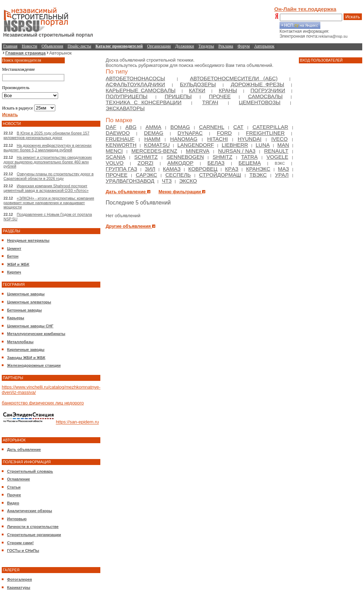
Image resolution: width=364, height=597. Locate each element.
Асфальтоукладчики (135, 84)
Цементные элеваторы (29, 302)
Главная (10, 46)
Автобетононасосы (135, 78)
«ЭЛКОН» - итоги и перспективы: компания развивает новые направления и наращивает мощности (49, 203)
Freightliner (265, 133)
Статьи (14, 487)
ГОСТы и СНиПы (23, 551)
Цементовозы (259, 102)
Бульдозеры (198, 84)
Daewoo (118, 133)
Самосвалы (265, 96)
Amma (153, 127)
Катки (197, 90)
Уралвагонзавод (130, 181)
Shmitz (222, 157)
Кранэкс (258, 169)
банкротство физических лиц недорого (43, 403)
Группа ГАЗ (121, 169)
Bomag (180, 127)
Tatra (249, 157)
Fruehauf (120, 139)
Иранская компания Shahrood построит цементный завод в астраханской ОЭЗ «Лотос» (46, 188)
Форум (244, 46)
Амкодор (180, 163)
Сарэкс (147, 175)
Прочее (14, 495)
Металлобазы (20, 342)
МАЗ (284, 169)
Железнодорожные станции (34, 365)
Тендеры (206, 46)
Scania (115, 157)
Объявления (52, 46)
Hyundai (250, 139)
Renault (276, 151)
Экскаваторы (125, 108)
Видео (13, 503)
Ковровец (203, 169)
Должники (185, 46)
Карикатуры (19, 587)
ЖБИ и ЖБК (18, 264)
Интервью (17, 519)
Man (283, 145)
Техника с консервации (143, 102)
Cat (239, 127)
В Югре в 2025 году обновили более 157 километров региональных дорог (46, 135)
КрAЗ (232, 169)
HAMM (152, 139)
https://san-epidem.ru (77, 422)
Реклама (226, 46)
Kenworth (121, 145)
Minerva (198, 151)
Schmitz (146, 157)
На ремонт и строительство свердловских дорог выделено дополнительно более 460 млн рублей (48, 162)
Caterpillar (270, 127)
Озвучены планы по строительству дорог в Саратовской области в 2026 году (49, 176)
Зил (150, 169)
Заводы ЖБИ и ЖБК (26, 358)
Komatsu (157, 145)
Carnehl (212, 127)
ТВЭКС (258, 175)
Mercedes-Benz (154, 151)
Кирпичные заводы (26, 350)
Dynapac (190, 133)
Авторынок (264, 46)
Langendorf (196, 145)
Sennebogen (185, 157)
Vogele (277, 157)
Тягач (210, 102)
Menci (114, 151)
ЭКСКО (188, 181)
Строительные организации (34, 535)
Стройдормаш (220, 175)
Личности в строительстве (33, 527)
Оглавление (18, 479)
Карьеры (16, 318)
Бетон (13, 256)
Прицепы (178, 96)
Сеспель (178, 175)
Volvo (115, 163)
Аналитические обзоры (30, 511)
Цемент (14, 249)
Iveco (279, 139)
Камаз (172, 169)
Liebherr (235, 145)
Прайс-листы (79, 46)
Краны (228, 90)
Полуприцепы (126, 96)
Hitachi (218, 139)
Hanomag (184, 139)
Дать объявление (24, 450)
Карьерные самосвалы (140, 90)
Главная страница (26, 53)
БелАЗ (216, 163)
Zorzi (146, 163)
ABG (131, 127)
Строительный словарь (30, 471)
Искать (353, 17)
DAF (111, 127)
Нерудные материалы (28, 240)
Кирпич (14, 272)
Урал (282, 175)
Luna (263, 145)
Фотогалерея (20, 579)
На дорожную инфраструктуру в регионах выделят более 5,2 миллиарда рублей (48, 148)
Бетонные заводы (24, 310)
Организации (159, 46)
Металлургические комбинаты (36, 334)
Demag (154, 133)
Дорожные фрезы (257, 84)
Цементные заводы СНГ (30, 326)
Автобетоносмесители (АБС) (234, 78)
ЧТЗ (167, 181)
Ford (224, 133)
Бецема (249, 163)
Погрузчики (268, 90)
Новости (30, 46)
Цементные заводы (26, 294)
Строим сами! (20, 543)
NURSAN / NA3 (237, 151)
